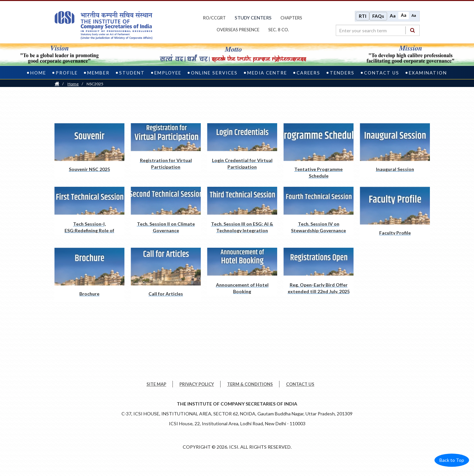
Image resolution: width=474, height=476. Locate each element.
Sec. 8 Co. (279, 30)
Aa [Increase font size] (393, 16)
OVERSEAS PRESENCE (238, 30)
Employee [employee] (168, 73)
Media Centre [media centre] (267, 73)
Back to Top (452, 460)
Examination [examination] (428, 73)
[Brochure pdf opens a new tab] (89, 275)
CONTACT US (300, 384)
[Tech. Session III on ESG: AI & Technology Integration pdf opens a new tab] (242, 211)
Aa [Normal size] (404, 15)
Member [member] (98, 73)
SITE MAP (156, 384)
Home (73, 84)
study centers (253, 18)
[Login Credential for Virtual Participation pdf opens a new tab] (242, 147)
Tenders (342, 73)
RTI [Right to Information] (363, 16)
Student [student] (132, 73)
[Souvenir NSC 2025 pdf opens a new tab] (89, 150)
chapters (291, 18)
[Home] (57, 84)
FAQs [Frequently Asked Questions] (378, 16)
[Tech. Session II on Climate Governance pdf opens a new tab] (166, 211)
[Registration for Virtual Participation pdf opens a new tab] (166, 147)
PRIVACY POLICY (197, 384)
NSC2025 (95, 84)
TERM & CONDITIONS (250, 384)
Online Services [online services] (214, 73)
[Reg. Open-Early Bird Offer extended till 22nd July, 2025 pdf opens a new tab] (318, 272)
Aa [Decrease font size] (414, 15)
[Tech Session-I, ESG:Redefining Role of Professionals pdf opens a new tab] (89, 211)
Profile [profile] (67, 73)
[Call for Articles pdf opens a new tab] (166, 275)
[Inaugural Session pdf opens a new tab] (395, 150)
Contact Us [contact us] (382, 73)
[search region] (378, 30)
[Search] (412, 30)
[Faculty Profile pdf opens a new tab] (395, 214)
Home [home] (38, 73)
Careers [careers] (308, 73)
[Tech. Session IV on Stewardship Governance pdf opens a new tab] (318, 211)
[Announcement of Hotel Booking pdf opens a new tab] (242, 272)
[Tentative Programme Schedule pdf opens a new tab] (318, 152)
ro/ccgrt (214, 18)
